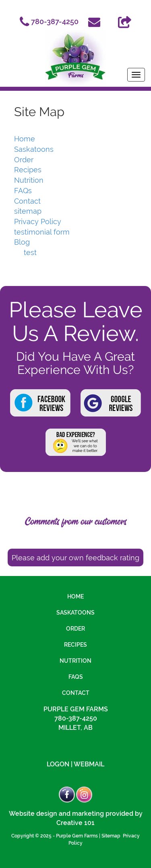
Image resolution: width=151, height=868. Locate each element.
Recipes (28, 170)
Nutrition (29, 180)
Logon (58, 764)
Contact (27, 201)
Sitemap (111, 836)
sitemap (28, 211)
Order (24, 160)
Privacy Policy (38, 222)
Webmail (89, 764)
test (30, 252)
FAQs (23, 191)
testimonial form (42, 232)
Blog (22, 242)
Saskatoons (34, 149)
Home (25, 139)
